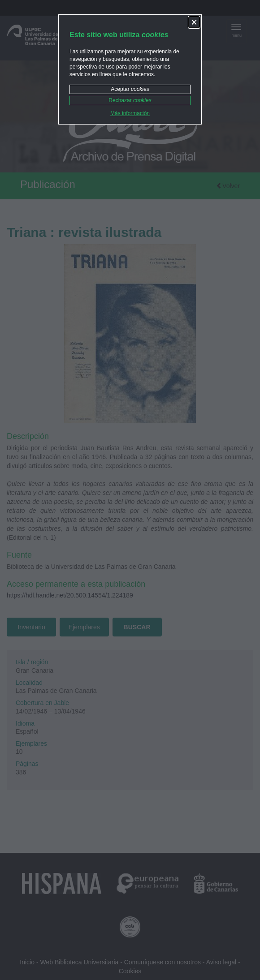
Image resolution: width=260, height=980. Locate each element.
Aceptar (130, 89)
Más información (130, 113)
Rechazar (130, 100)
